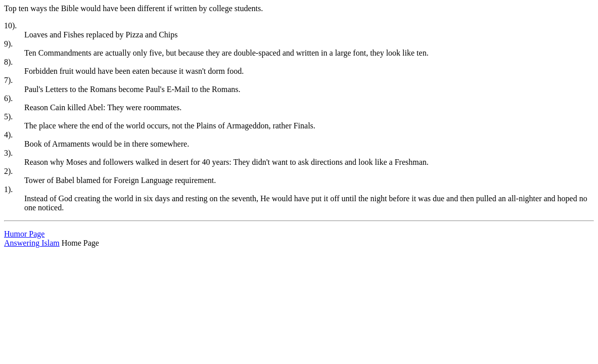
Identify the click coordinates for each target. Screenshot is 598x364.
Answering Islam (32, 243)
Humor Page (24, 234)
